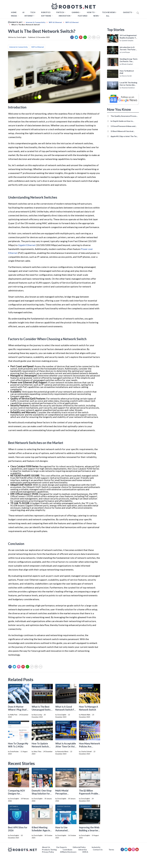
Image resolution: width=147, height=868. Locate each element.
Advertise (83, 850)
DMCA (85, 852)
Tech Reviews (109, 12)
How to (91, 12)
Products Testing (49, 850)
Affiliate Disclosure (68, 852)
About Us (46, 847)
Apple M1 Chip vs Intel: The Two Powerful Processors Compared (124, 136)
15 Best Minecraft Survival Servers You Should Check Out (124, 131)
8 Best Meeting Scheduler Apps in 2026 (41, 830)
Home (14, 12)
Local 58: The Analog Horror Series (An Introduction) (128, 84)
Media (14, 16)
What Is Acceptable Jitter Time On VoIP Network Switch (66, 746)
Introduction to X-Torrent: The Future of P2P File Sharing (128, 48)
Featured (83, 16)
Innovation (64, 16)
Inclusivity (96, 847)
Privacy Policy (48, 852)
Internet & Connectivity (18, 47)
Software (46, 16)
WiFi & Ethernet (38, 47)
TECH (33, 12)
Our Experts (61, 847)
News (96, 16)
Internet (29, 16)
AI (23, 12)
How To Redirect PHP (127, 72)
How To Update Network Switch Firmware (40, 746)
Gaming (76, 12)
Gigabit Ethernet (27, 245)
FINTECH (60, 12)
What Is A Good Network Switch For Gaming (66, 710)
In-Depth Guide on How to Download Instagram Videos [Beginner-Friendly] (123, 121)
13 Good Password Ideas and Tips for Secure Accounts (123, 126)
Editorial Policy (79, 847)
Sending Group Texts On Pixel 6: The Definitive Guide (129, 60)
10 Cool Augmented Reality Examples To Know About (128, 37)
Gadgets (127, 12)
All (108, 16)
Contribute (67, 850)
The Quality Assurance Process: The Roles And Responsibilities (124, 116)
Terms (111, 850)
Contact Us (98, 850)
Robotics (46, 12)
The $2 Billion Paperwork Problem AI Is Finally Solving (89, 794)
